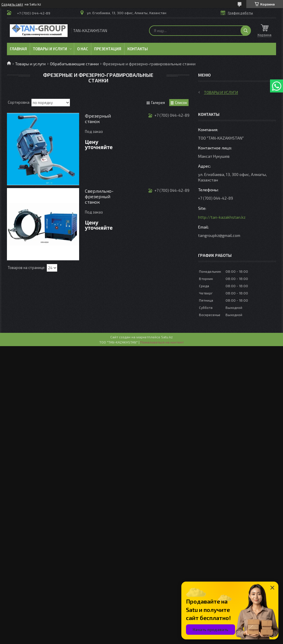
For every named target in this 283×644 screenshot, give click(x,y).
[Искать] (246, 31)
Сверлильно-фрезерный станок (99, 196)
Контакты (138, 49)
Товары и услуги (50, 49)
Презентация (108, 49)
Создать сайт (12, 4)
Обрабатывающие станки (74, 64)
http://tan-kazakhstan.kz (222, 217)
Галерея (158, 103)
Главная (18, 49)
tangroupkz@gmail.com (219, 235)
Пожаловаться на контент (162, 342)
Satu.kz (167, 337)
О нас (83, 49)
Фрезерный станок (98, 118)
